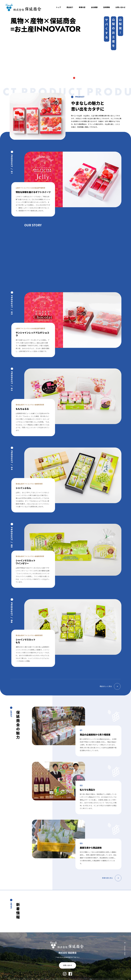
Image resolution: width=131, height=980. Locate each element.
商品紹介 (70, 7)
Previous (11, 55)
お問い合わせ (120, 7)
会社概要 (94, 7)
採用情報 (107, 7)
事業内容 (82, 7)
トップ (58, 7)
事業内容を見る (112, 877)
